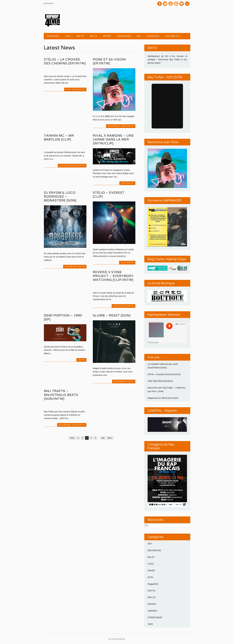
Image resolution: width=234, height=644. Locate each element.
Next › (110, 438)
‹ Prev (72, 438)
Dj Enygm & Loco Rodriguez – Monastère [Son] (60, 196)
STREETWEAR (155, 617)
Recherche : (156, 520)
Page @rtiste (173, 36)
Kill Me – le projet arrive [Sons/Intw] (164, 374)
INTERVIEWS (53, 36)
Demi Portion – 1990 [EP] (63, 317)
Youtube (171, 4)
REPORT (107, 36)
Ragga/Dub (153, 36)
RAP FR (80, 36)
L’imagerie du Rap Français (161, 446)
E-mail (182, 4)
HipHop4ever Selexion (164, 315)
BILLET (151, 557)
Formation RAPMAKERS (165, 200)
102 (103, 438)
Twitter (165, 4)
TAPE (150, 624)
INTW (75, 89)
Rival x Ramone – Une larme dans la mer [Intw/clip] (113, 139)
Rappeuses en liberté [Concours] (163, 398)
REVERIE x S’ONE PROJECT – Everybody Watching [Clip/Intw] (113, 276)
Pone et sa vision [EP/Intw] (109, 61)
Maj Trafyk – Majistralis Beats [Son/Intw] (61, 395)
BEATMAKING (124, 36)
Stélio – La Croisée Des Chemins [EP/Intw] (65, 61)
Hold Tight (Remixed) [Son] (160, 381)
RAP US (93, 36)
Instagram (176, 4)
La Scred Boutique (161, 283)
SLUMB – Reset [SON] (112, 315)
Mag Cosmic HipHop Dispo (167, 259)
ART (139, 36)
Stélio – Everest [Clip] (109, 195)
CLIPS (68, 36)
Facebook (160, 4)
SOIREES (152, 611)
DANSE (151, 571)
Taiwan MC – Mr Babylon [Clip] (59, 137)
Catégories (156, 537)
